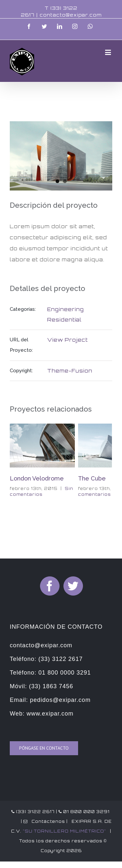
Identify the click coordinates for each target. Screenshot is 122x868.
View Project (68, 340)
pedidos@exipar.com (60, 700)
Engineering (66, 309)
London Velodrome (37, 478)
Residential (64, 320)
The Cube (92, 478)
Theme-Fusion (70, 371)
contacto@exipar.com (71, 15)
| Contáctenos (42, 821)
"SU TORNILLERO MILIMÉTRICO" (64, 831)
